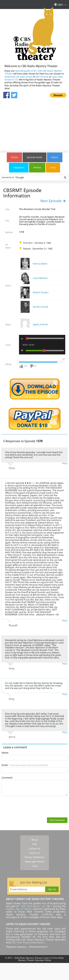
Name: (5, 753)
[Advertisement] (34, 124)
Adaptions (19, 168)
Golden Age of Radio (19, 909)
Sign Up (52, 889)
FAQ (34, 844)
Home (14, 157)
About (34, 840)
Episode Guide (34, 157)
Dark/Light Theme (34, 862)
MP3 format (42, 77)
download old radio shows (19, 77)
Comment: (7, 778)
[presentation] (29, 806)
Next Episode (53, 201)
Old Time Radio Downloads (28, 942)
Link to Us (34, 853)
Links (53, 168)
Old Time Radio (30, 906)
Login (58, 4)
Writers (37, 168)
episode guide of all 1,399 (33, 72)
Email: (25, 765)
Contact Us (34, 848)
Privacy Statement (34, 857)
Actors (55, 157)
